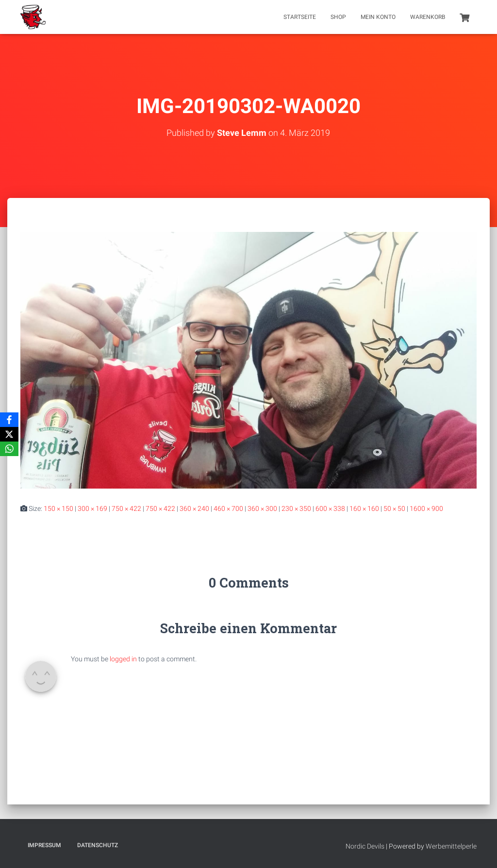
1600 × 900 (426, 508)
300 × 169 (92, 508)
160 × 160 (364, 508)
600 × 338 (330, 508)
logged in (123, 659)
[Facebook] (9, 420)
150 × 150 (58, 508)
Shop (338, 17)
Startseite (300, 17)
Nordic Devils (365, 846)
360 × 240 (194, 508)
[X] (9, 434)
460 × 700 (228, 508)
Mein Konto (378, 17)
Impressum (44, 845)
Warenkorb (428, 17)
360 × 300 (262, 508)
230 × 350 (296, 508)
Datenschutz (98, 845)
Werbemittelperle (451, 846)
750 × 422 (126, 508)
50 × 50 (394, 508)
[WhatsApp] (9, 449)
